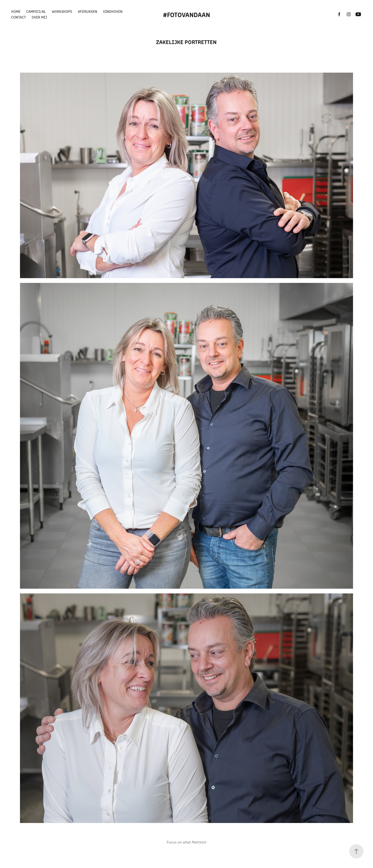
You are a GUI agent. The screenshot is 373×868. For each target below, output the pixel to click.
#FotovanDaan (186, 14)
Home (16, 11)
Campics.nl (36, 11)
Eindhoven (113, 11)
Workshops (62, 11)
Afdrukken (88, 11)
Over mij (39, 17)
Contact (19, 17)
